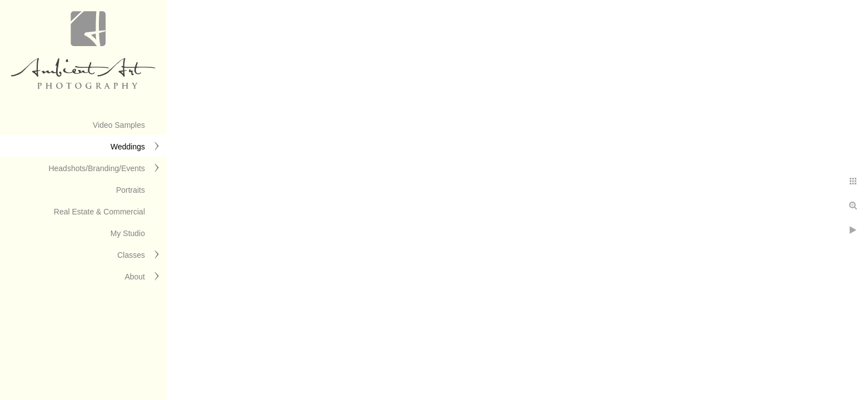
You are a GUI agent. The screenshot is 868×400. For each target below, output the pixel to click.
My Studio (128, 233)
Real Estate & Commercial (99, 212)
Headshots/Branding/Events (97, 168)
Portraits (131, 190)
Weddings (128, 147)
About (135, 277)
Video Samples (119, 125)
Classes (131, 255)
